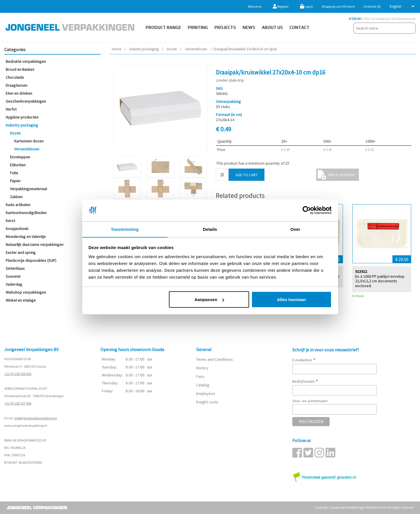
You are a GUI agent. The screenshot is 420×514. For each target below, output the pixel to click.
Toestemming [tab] (125, 229)
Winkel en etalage (21, 300)
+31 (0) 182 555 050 (18, 374)
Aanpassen (209, 300)
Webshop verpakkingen (26, 292)
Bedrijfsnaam (305, 381)
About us (272, 27)
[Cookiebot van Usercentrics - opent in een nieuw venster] (307, 210)
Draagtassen (16, 85)
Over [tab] (295, 229)
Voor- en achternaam (310, 401)
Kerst (10, 221)
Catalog (203, 385)
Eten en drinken (19, 93)
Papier (15, 181)
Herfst (11, 109)
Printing (198, 27)
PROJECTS (225, 27)
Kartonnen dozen (29, 141)
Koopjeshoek (17, 229)
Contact (299, 27)
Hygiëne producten (22, 117)
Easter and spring (21, 252)
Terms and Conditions (215, 359)
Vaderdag (14, 284)
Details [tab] (210, 229)
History (202, 368)
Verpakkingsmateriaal (28, 189)
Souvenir (13, 276)
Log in (307, 6)
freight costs (207, 402)
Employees (206, 393)
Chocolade (15, 77)
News (249, 27)
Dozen (15, 133)
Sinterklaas (15, 268)
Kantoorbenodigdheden (26, 213)
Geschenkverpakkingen (26, 101)
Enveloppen (20, 157)
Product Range (163, 27)
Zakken (16, 197)
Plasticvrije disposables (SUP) (31, 260)
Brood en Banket (20, 69)
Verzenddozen (27, 149)
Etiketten (18, 165)
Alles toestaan (291, 300)
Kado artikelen (18, 205)
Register (281, 6)
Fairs (200, 376)
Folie (14, 173)
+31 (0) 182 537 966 (18, 403)
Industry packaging (22, 125)
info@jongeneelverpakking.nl (36, 418)
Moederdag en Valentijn (26, 237)
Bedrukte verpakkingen (26, 61)
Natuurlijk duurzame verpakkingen (35, 244)
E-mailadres (304, 360)
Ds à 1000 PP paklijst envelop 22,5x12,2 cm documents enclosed (380, 281)
